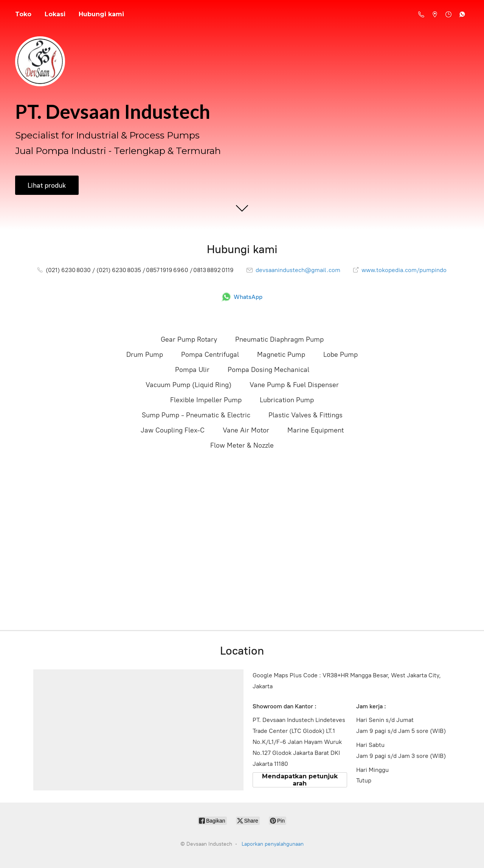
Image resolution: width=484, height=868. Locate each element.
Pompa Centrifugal (210, 355)
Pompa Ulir (192, 370)
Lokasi (55, 14)
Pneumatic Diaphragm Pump (279, 339)
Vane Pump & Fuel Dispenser (294, 385)
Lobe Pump (341, 355)
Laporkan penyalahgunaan (273, 844)
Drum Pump (145, 355)
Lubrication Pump (287, 400)
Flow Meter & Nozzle (242, 445)
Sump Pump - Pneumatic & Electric (196, 415)
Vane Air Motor (246, 430)
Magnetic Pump (281, 355)
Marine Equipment (316, 430)
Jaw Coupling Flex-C (173, 430)
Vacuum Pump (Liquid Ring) (188, 385)
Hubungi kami (101, 14)
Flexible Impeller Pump (206, 400)
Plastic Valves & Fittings (306, 415)
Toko (23, 14)
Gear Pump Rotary (189, 339)
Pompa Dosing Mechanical (268, 370)
